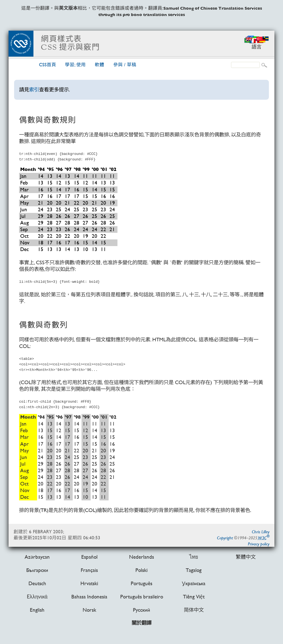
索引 (34, 90)
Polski (141, 570)
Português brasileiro (142, 597)
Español (89, 557)
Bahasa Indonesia (89, 597)
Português (141, 583)
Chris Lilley (261, 532)
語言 (256, 47)
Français (89, 570)
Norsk (89, 610)
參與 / (125, 65)
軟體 (99, 65)
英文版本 (68, 8)
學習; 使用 (75, 65)
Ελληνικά (37, 597)
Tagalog (194, 570)
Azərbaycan (37, 557)
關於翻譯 (141, 623)
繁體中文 (246, 557)
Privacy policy (259, 544)
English (37, 610)
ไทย (194, 557)
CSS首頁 (48, 65)
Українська (194, 583)
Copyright (225, 538)
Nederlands (141, 557)
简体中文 (194, 610)
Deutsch (37, 583)
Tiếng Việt (194, 597)
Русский (141, 610)
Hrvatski (89, 583)
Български (37, 570)
